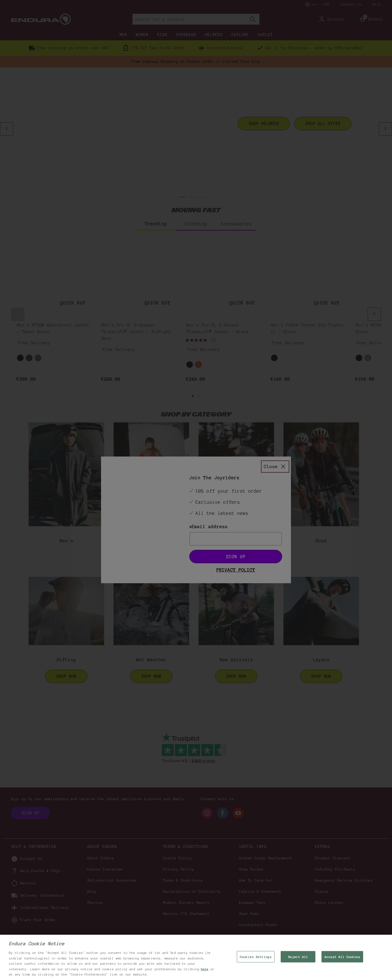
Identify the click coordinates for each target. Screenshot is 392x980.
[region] (196, 957)
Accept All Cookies (342, 957)
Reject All (298, 957)
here (205, 969)
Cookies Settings (256, 957)
